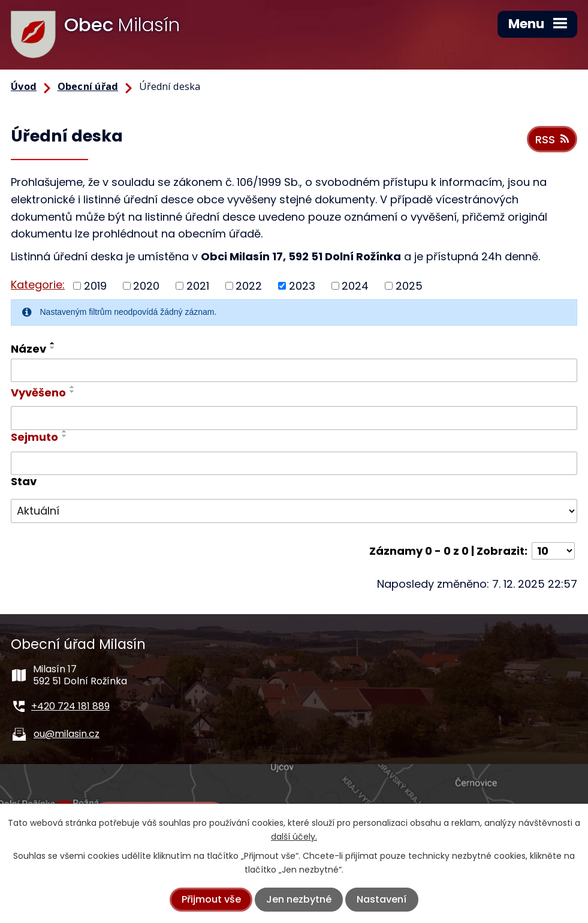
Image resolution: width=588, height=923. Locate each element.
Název (28, 349)
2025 (409, 286)
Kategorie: (38, 285)
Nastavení (382, 899)
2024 (355, 286)
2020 (146, 286)
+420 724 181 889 (70, 706)
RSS (552, 139)
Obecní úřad (88, 86)
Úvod (24, 86)
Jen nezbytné (299, 899)
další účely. (294, 837)
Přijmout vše (211, 899)
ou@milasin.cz (67, 734)
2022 (249, 286)
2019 (95, 286)
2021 (198, 286)
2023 (302, 286)
